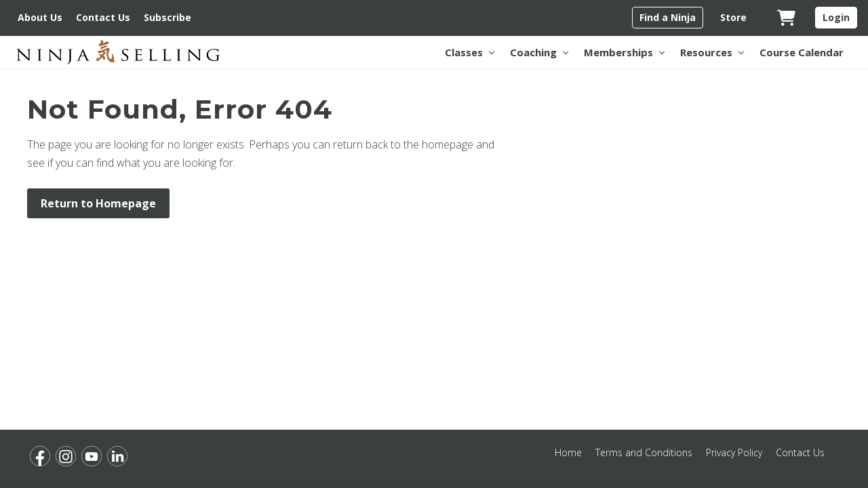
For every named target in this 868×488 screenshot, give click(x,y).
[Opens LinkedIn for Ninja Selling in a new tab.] (117, 456)
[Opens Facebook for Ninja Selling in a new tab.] (40, 456)
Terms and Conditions (644, 452)
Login (836, 17)
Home (568, 452)
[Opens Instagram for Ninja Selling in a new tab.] (66, 456)
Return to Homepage (98, 203)
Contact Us (800, 452)
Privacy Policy (734, 452)
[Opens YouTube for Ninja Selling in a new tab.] (92, 456)
